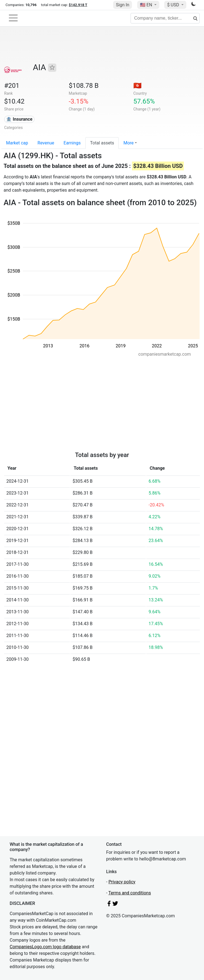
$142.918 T (78, 5)
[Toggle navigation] (13, 18)
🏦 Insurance (19, 119)
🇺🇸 (147, 5)
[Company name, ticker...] (165, 18)
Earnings (72, 143)
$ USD (173, 5)
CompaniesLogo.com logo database (45, 947)
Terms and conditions (130, 893)
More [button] (129, 143)
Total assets (102, 143)
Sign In (123, 5)
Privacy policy (122, 882)
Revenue (46, 143)
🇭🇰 (137, 86)
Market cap (17, 143)
